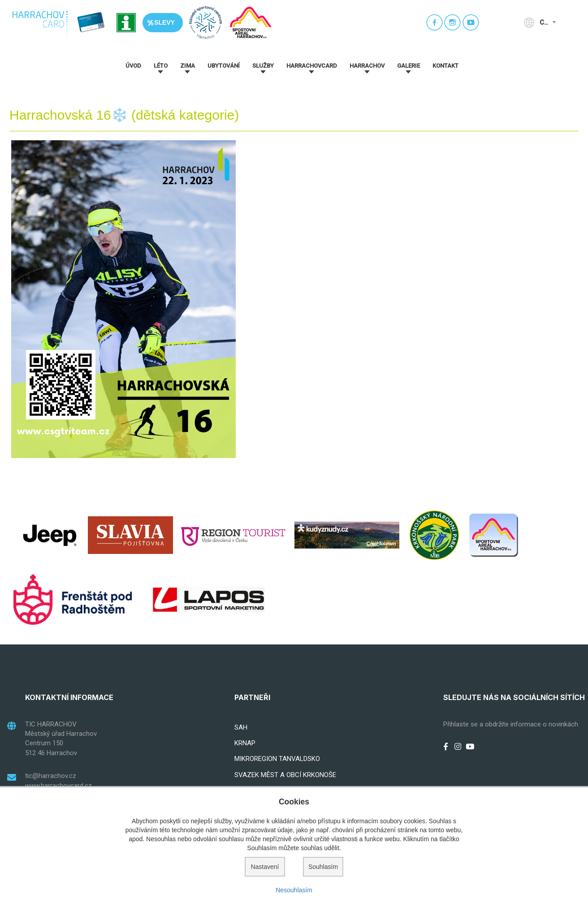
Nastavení (265, 867)
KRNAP (245, 743)
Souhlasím (323, 867)
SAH (241, 727)
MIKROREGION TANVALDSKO (277, 759)
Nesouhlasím (294, 890)
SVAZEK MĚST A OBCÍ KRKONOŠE (285, 775)
